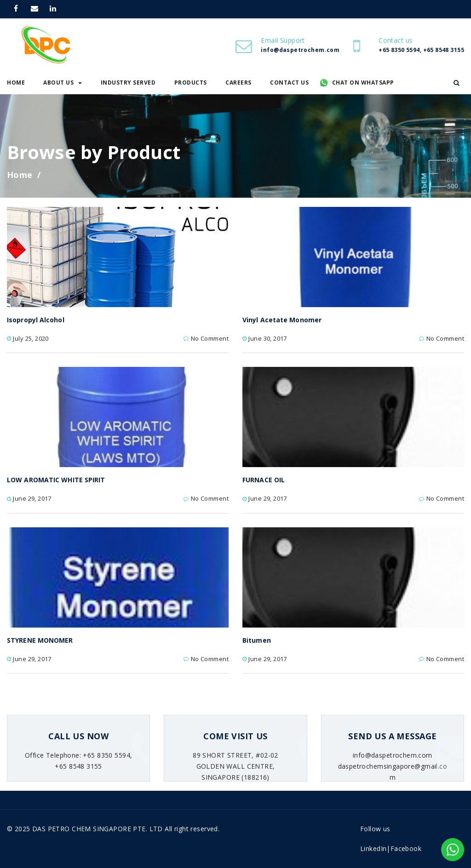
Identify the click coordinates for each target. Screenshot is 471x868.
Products (191, 83)
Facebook (406, 848)
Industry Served (128, 83)
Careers (238, 83)
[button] (457, 83)
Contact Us (289, 83)
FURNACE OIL (264, 480)
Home (20, 175)
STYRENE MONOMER (40, 640)
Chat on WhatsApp (363, 83)
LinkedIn (373, 848)
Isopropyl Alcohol (36, 320)
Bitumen (257, 640)
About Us (63, 83)
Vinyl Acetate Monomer (282, 320)
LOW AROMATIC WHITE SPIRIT (56, 480)
